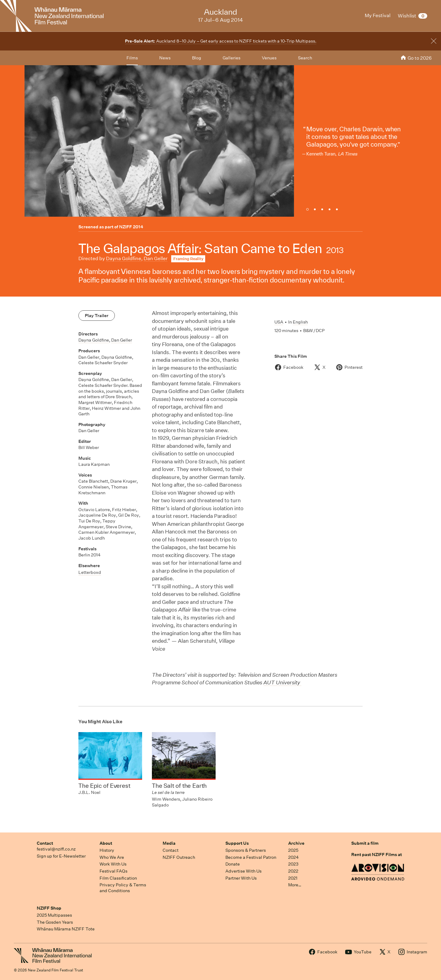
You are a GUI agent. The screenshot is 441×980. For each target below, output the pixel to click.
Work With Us (113, 864)
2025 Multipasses (54, 915)
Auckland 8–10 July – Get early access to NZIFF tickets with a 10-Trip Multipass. (221, 41)
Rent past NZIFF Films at (377, 855)
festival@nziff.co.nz (56, 849)
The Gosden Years (55, 922)
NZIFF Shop (49, 908)
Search (305, 58)
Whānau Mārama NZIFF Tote (66, 929)
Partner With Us (241, 878)
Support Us (237, 843)
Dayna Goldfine (124, 258)
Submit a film (365, 843)
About (106, 843)
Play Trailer (97, 316)
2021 (293, 878)
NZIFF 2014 (131, 227)
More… (295, 885)
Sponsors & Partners (246, 850)
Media (169, 843)
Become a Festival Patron (251, 857)
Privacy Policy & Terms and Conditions (123, 888)
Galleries (232, 58)
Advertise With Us (243, 871)
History (107, 850)
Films (132, 58)
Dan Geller (156, 258)
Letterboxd (90, 572)
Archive (296, 843)
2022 (293, 871)
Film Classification (118, 878)
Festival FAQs (113, 871)
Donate (233, 864)
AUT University (282, 682)
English (300, 322)
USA (279, 322)
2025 (293, 850)
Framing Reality (188, 259)
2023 (293, 864)
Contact (45, 843)
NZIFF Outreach (179, 857)
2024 (293, 857)
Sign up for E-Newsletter (61, 856)
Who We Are (112, 857)
